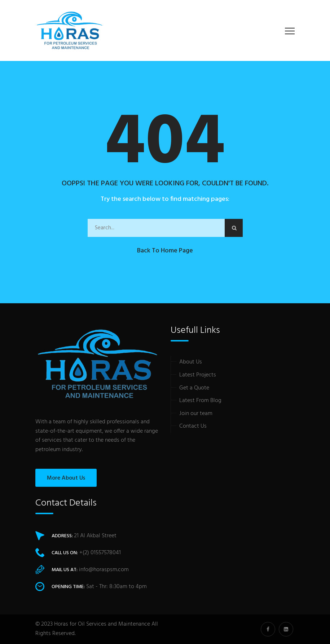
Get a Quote (194, 388)
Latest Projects (198, 375)
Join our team (196, 414)
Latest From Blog (200, 401)
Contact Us (193, 426)
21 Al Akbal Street (95, 536)
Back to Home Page (165, 251)
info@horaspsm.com (104, 570)
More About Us (66, 478)
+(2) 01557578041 (100, 553)
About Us (191, 362)
